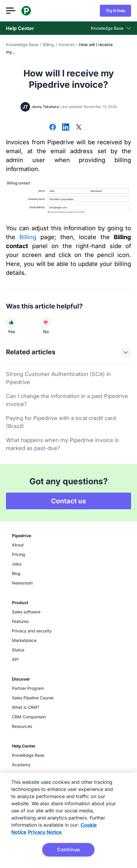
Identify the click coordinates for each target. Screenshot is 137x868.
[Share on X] (79, 128)
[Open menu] (11, 11)
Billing (48, 44)
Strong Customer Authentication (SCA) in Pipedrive (58, 378)
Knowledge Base (22, 44)
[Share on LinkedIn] (66, 128)
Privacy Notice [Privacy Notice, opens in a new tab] (45, 832)
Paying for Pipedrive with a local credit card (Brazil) (61, 422)
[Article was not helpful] (46, 322)
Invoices (67, 44)
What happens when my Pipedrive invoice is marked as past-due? (62, 444)
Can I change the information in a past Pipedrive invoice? (67, 400)
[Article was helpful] (11, 322)
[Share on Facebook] (53, 128)
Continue (68, 850)
